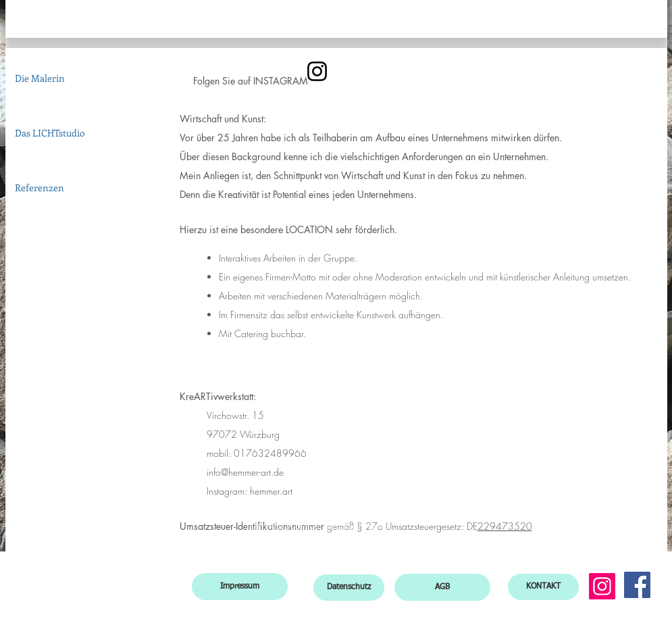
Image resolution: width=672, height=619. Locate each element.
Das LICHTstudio (50, 133)
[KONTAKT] (543, 587)
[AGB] (442, 587)
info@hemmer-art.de (245, 472)
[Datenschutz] (349, 588)
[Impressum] (240, 587)
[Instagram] (602, 586)
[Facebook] (637, 585)
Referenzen (40, 188)
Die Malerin (40, 78)
